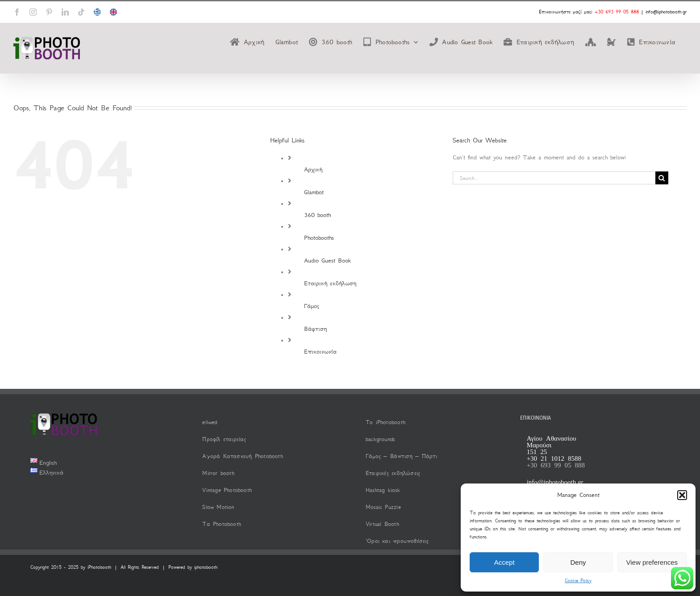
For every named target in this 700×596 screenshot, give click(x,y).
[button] (682, 495)
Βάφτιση (315, 329)
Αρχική (313, 169)
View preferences (652, 562)
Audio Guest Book (327, 260)
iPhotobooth (99, 567)
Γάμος (312, 306)
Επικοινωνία (320, 352)
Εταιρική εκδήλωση (330, 283)
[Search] (662, 178)
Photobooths (319, 238)
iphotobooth (206, 567)
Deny (578, 562)
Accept (504, 562)
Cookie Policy (578, 581)
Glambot (314, 192)
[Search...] (554, 178)
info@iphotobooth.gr (666, 12)
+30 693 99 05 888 (617, 12)
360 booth (317, 215)
